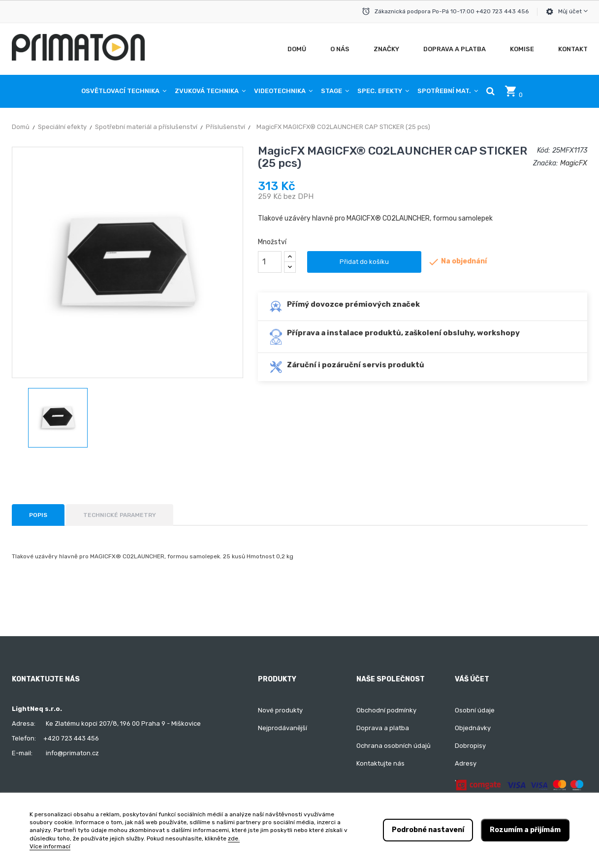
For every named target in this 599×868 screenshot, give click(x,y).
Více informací (50, 846)
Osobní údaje (475, 710)
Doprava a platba (383, 728)
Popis (38, 515)
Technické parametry (120, 515)
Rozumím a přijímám (525, 830)
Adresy (466, 763)
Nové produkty (280, 710)
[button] (490, 91)
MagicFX (574, 163)
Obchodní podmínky (386, 710)
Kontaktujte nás (380, 763)
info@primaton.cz (72, 753)
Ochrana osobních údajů (394, 746)
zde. (234, 838)
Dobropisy (470, 746)
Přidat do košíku (364, 262)
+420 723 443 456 (71, 738)
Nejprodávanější (283, 728)
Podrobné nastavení (428, 830)
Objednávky (473, 728)
